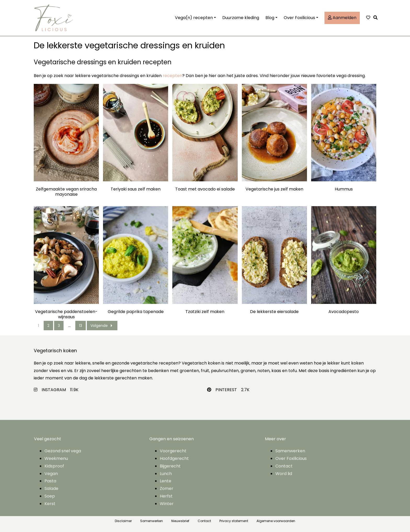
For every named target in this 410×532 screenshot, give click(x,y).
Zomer (167, 488)
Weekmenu (56, 458)
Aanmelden (342, 18)
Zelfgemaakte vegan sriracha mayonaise (66, 192)
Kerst (50, 504)
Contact (284, 466)
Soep (50, 496)
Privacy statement (234, 521)
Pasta (50, 481)
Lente (166, 481)
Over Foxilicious (299, 18)
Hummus (344, 189)
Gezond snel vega (63, 451)
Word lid (284, 474)
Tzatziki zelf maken (205, 312)
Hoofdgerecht (174, 458)
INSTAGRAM (54, 390)
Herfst (166, 496)
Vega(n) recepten (194, 18)
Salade (51, 488)
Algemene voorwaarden (276, 521)
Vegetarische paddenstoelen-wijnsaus (66, 314)
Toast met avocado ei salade (205, 189)
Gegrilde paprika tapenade (136, 312)
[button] (377, 18)
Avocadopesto (344, 312)
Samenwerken (290, 451)
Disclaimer (123, 521)
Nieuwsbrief (180, 521)
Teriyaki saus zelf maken (136, 189)
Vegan (51, 474)
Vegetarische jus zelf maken (274, 189)
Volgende (102, 326)
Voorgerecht (173, 451)
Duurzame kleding (241, 18)
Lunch (166, 474)
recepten (172, 76)
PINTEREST (226, 390)
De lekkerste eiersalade (274, 312)
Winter (167, 504)
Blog (270, 18)
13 (81, 326)
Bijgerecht (170, 466)
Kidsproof (54, 466)
